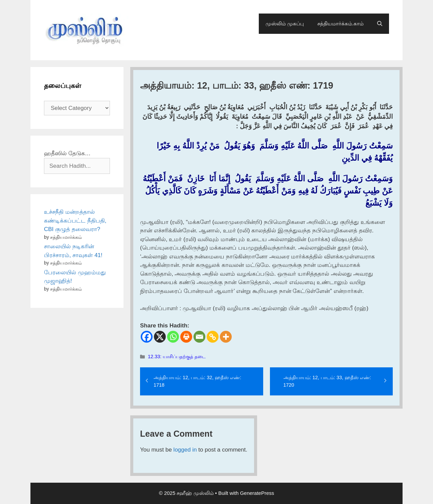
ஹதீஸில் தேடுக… (67, 153)
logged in (185, 450)
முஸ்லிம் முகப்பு (285, 24)
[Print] (186, 337)
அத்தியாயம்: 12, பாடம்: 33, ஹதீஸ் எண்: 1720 (327, 381)
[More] (226, 337)
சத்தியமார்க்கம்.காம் (340, 24)
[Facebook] (147, 337)
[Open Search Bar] (380, 24)
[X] (160, 337)
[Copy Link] (213, 337)
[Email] (199, 337)
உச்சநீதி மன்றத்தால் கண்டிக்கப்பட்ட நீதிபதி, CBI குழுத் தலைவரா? (75, 221)
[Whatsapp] (173, 337)
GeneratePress (257, 493)
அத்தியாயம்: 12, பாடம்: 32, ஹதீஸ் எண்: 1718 (197, 381)
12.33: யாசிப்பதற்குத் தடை (177, 357)
